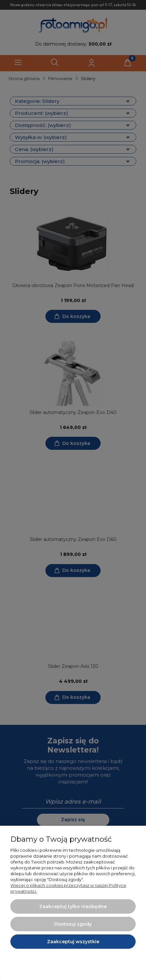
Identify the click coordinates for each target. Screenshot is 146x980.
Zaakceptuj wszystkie (73, 942)
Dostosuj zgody (73, 924)
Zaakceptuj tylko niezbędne (73, 906)
